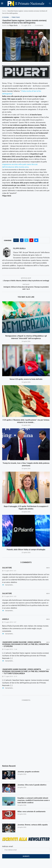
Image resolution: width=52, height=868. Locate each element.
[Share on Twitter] (26, 240)
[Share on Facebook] (22, 240)
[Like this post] (17, 240)
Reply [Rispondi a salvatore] (48, 568)
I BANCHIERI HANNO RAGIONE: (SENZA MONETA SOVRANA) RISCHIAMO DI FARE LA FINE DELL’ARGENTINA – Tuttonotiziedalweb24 (26, 671)
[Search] (50, 4)
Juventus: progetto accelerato (28, 772)
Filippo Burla (13, 25)
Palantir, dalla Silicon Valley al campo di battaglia (26, 550)
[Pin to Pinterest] (31, 240)
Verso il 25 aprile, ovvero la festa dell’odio (26, 379)
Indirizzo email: (26, 849)
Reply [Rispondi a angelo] (48, 619)
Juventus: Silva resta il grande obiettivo (32, 785)
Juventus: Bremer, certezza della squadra (33, 825)
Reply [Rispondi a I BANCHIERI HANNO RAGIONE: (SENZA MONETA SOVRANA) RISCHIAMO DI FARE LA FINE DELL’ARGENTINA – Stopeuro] (48, 642)
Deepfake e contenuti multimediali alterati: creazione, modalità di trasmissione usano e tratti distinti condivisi (34, 800)
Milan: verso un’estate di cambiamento (31, 812)
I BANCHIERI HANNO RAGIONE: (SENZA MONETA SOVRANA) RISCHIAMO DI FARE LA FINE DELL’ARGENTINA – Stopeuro (26, 644)
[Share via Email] (36, 240)
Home (4, 11)
